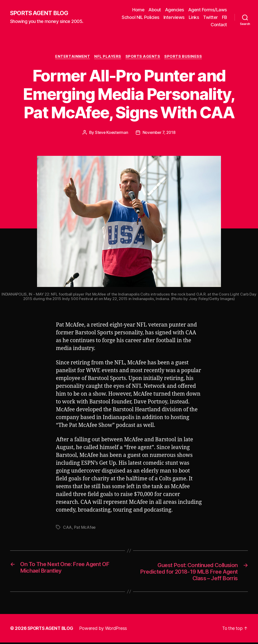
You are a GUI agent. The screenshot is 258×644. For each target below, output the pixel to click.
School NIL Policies (141, 17)
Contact (219, 25)
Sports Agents (144, 57)
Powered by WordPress (105, 630)
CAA (67, 528)
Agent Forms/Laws (208, 10)
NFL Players (108, 57)
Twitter (211, 17)
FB (224, 17)
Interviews (174, 17)
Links (194, 17)
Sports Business (185, 57)
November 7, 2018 (159, 133)
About (155, 10)
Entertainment (72, 57)
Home (138, 10)
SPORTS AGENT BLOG (41, 13)
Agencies (175, 10)
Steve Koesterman (111, 133)
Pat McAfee (85, 528)
